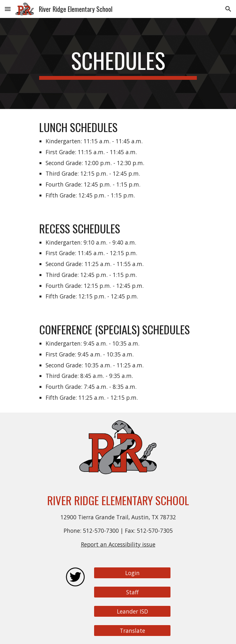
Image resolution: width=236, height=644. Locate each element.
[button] (8, 9)
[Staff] (132, 592)
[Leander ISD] (132, 611)
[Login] (132, 573)
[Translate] (132, 631)
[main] (118, 63)
